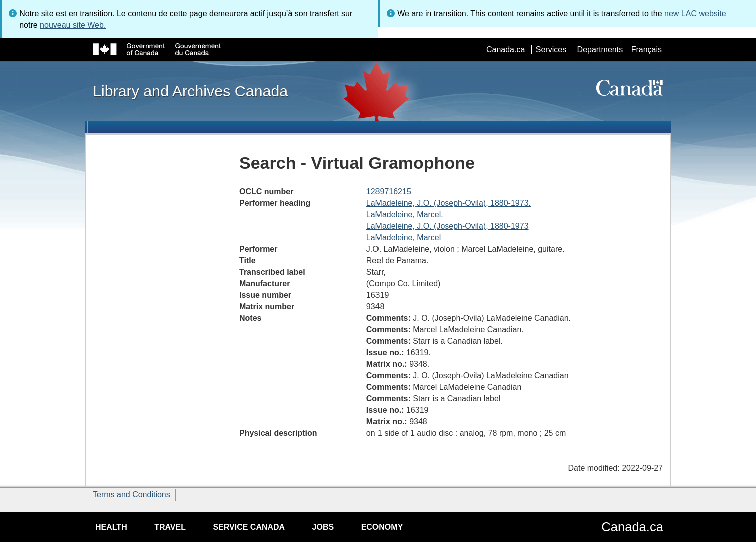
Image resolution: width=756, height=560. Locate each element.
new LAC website (695, 13)
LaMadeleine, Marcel (404, 237)
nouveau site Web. (73, 25)
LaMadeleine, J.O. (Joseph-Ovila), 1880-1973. (449, 203)
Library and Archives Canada (190, 91)
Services (551, 49)
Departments (600, 49)
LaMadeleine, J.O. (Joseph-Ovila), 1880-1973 (448, 226)
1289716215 (389, 191)
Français (647, 49)
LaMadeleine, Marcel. (405, 214)
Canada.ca (505, 49)
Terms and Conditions (131, 495)
